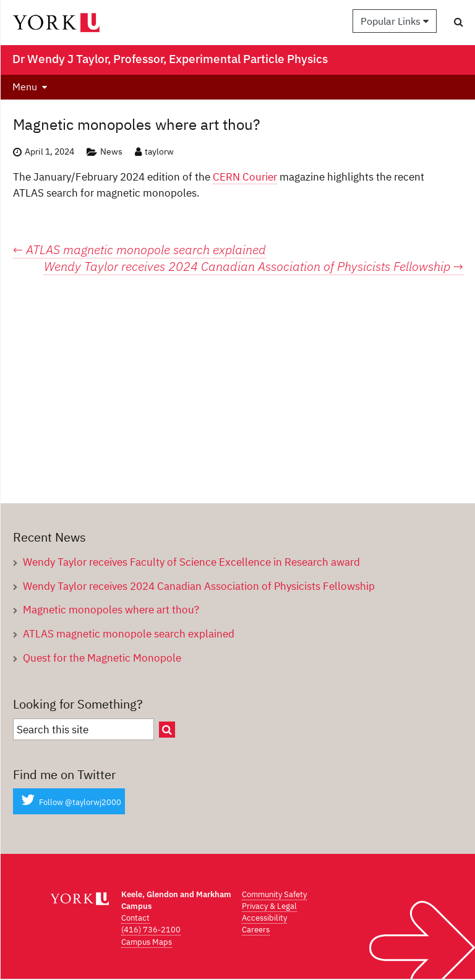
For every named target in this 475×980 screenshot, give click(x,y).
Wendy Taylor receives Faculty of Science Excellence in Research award (191, 562)
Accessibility (264, 918)
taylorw (159, 151)
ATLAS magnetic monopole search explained (139, 249)
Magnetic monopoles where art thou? (111, 609)
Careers (256, 930)
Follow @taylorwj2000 (69, 802)
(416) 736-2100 (151, 930)
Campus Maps (147, 942)
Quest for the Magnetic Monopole (102, 658)
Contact (135, 918)
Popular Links (395, 21)
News (111, 151)
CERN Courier (245, 177)
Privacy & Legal (269, 906)
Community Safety (274, 894)
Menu (25, 87)
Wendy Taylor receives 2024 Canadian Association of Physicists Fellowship (254, 266)
